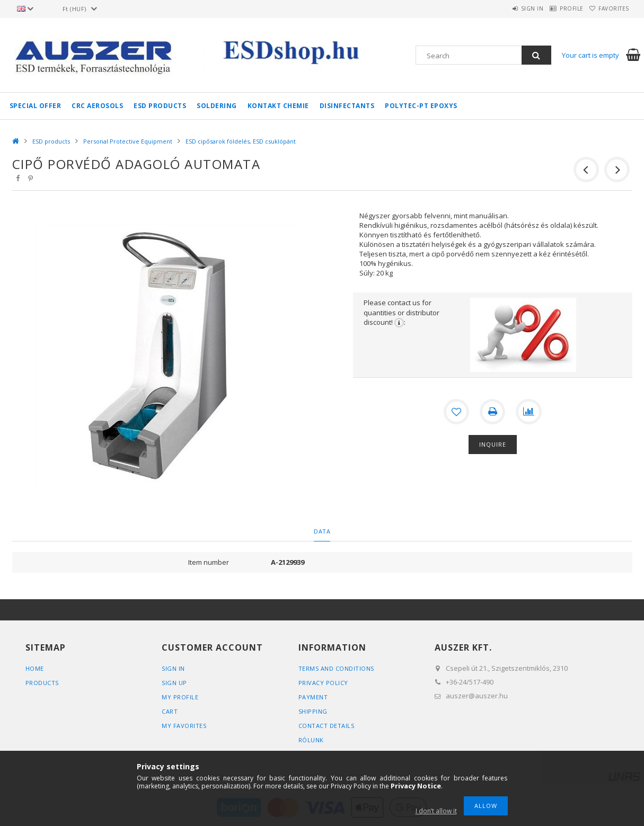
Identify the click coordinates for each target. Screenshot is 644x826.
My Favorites (184, 726)
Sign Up (174, 683)
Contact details (327, 726)
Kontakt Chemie (278, 106)
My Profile (180, 697)
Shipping (313, 711)
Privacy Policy (323, 683)
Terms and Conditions (336, 668)
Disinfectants (347, 106)
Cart (170, 711)
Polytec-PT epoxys (421, 106)
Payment (313, 697)
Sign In (173, 668)
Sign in (508, 8)
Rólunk (311, 740)
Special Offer (36, 106)
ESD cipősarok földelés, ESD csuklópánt (241, 141)
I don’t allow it (436, 811)
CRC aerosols (97, 106)
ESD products (160, 106)
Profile (557, 8)
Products (42, 683)
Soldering (217, 106)
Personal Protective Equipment (128, 141)
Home (35, 668)
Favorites (609, 8)
